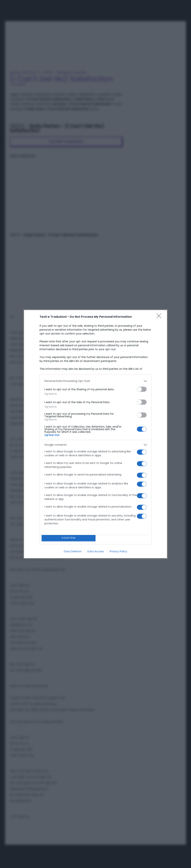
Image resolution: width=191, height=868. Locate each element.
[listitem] (95, 381)
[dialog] (95, 434)
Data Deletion (73, 551)
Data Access (96, 551)
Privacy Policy (118, 551)
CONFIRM (69, 538)
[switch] (142, 389)
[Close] (160, 317)
